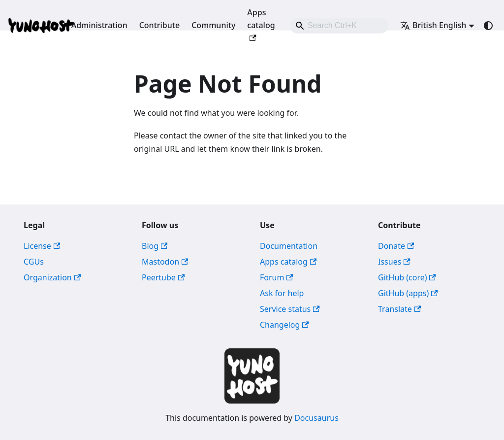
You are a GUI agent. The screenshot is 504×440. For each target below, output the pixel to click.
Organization (52, 277)
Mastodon (165, 262)
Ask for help (282, 293)
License (42, 246)
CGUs (34, 262)
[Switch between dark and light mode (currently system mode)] (488, 26)
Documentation (289, 246)
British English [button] (433, 25)
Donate (396, 246)
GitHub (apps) (408, 293)
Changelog (284, 325)
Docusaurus (316, 418)
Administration (99, 25)
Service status (290, 309)
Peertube (163, 277)
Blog (155, 246)
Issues (394, 262)
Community (213, 25)
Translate (399, 309)
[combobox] (339, 26)
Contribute (159, 25)
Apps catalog (261, 24)
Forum (277, 277)
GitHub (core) (407, 277)
